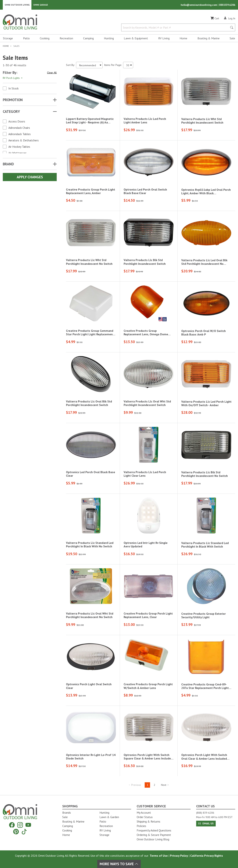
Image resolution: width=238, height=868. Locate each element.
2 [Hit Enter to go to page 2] (155, 785)
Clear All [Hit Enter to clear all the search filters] (52, 73)
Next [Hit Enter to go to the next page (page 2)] (165, 785)
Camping (88, 38)
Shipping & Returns (148, 821)
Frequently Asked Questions (154, 830)
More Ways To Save (119, 864)
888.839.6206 (227, 5)
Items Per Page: (113, 65)
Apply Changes (30, 177)
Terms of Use (159, 856)
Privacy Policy (179, 856)
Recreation (66, 38)
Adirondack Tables (20, 134)
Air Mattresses (17, 153)
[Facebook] (12, 825)
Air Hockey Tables (19, 147)
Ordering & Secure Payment (154, 835)
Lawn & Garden (109, 817)
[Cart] (215, 18)
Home (183, 38)
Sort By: (70, 65)
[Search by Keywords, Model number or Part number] (176, 27)
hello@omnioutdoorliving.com (199, 5)
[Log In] (229, 18)
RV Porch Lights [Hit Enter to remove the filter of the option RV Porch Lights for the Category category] (13, 78)
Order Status (145, 817)
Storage (8, 38)
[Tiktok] (24, 832)
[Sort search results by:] (89, 65)
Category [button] (11, 112)
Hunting (109, 38)
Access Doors (17, 121)
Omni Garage (41, 5)
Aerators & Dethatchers (24, 140)
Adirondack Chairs (19, 128)
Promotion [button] (13, 100)
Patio (26, 38)
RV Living (164, 38)
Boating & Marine (209, 38)
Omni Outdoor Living (17, 5)
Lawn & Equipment (136, 38)
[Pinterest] (16, 832)
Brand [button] (8, 164)
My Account (144, 813)
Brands (67, 813)
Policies (141, 826)
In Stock (13, 88)
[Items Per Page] (128, 65)
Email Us (206, 823)
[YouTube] (28, 825)
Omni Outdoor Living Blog (153, 839)
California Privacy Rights (207, 856)
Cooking (45, 38)
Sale (232, 38)
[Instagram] (20, 825)
